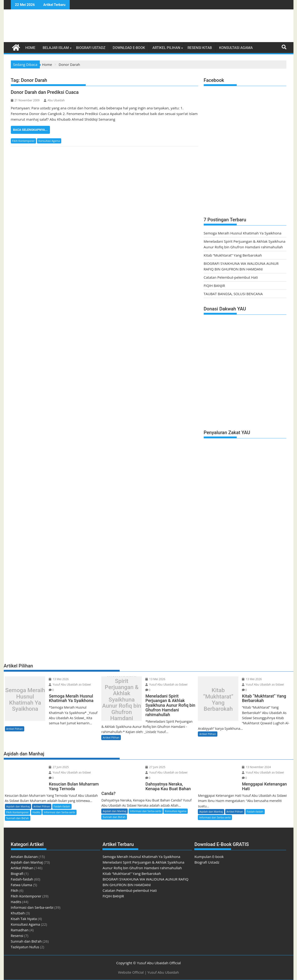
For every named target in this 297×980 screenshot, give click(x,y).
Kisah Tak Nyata (24, 919)
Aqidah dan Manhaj (18, 806)
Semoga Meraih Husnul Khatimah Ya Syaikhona (243, 233)
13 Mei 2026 (59, 679)
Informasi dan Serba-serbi (59, 812)
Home (31, 48)
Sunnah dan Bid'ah (18, 818)
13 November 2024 (256, 767)
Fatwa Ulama (22, 885)
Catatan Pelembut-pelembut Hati (231, 277)
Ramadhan (20, 930)
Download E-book (129, 48)
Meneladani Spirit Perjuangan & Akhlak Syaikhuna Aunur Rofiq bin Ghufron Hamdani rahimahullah (122, 700)
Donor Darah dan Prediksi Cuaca (45, 92)
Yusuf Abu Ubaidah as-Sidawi (70, 684)
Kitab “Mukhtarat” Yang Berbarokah (233, 255)
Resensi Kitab (200, 48)
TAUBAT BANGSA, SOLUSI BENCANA (233, 294)
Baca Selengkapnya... (31, 130)
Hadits (36, 812)
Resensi (17, 936)
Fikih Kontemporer (24, 141)
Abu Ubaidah (54, 100)
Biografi (17, 873)
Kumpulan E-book (209, 857)
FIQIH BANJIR (214, 286)
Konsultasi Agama (236, 48)
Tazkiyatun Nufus (25, 947)
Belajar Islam (56, 48)
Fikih (15, 890)
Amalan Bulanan (24, 857)
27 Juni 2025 (59, 767)
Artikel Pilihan (166, 48)
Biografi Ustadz (91, 48)
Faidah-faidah (62, 806)
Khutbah (18, 913)
